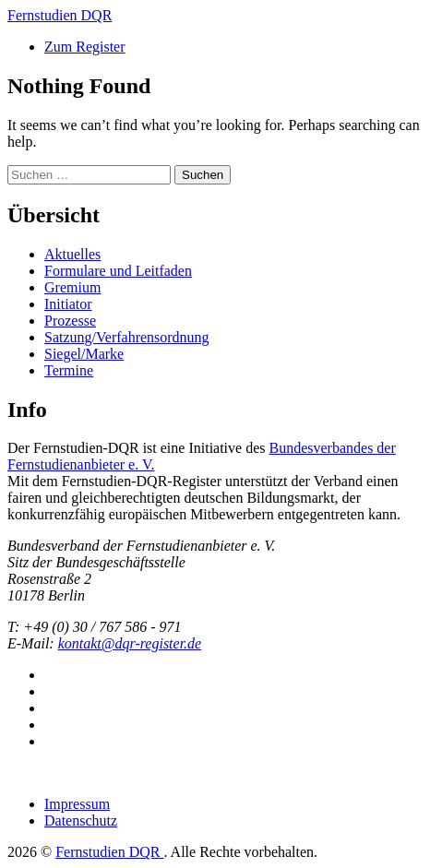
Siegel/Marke (84, 354)
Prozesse (70, 321)
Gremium (72, 287)
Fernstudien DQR (109, 852)
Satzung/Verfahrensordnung (127, 337)
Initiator (68, 304)
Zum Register (85, 47)
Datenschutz (81, 820)
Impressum (77, 804)
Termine (69, 370)
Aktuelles (72, 254)
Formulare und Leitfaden (118, 271)
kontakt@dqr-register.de (130, 643)
